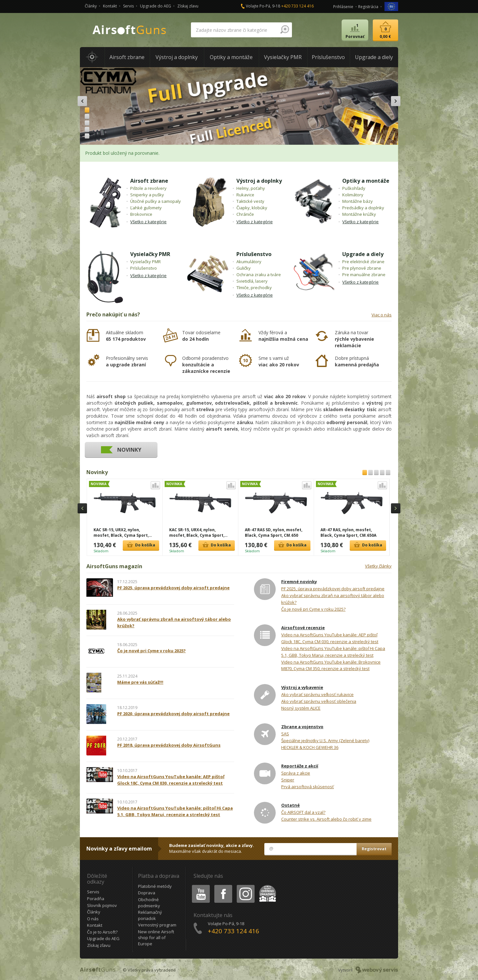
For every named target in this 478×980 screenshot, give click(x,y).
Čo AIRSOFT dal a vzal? (303, 812)
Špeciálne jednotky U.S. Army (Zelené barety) (325, 741)
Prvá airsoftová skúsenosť (308, 787)
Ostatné (290, 805)
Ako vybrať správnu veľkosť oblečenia (319, 701)
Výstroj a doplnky (259, 181)
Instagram (245, 886)
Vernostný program (157, 925)
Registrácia (368, 7)
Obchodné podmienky (149, 903)
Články (91, 6)
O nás (93, 919)
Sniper (288, 780)
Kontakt (110, 6)
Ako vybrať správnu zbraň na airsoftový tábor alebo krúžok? (333, 599)
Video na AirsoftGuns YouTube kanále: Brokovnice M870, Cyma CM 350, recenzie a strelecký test (331, 665)
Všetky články (378, 566)
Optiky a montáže (366, 181)
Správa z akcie (296, 773)
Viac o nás (382, 315)
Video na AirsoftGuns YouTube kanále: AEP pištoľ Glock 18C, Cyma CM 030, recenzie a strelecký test (330, 638)
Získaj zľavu (188, 6)
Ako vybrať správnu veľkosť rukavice (317, 694)
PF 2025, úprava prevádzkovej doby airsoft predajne (333, 589)
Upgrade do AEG (156, 6)
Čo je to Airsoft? (102, 932)
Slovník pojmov (102, 905)
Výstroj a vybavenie (302, 687)
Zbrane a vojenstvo (302, 727)
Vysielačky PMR (150, 254)
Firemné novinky (299, 582)
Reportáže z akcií (300, 766)
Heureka (266, 886)
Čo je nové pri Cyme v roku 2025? (313, 609)
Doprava (147, 893)
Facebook (223, 886)
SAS (285, 734)
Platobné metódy (155, 886)
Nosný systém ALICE (301, 708)
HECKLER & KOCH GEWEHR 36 (310, 747)
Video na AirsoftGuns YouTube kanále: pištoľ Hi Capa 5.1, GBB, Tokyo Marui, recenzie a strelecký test (333, 652)
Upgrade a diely (363, 254)
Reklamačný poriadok (150, 915)
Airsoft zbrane (149, 181)
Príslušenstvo (254, 254)
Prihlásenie (343, 7)
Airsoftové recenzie (303, 628)
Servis (128, 6)
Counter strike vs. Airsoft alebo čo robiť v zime (326, 819)
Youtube (199, 886)
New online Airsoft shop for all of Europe (156, 938)
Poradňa (96, 899)
